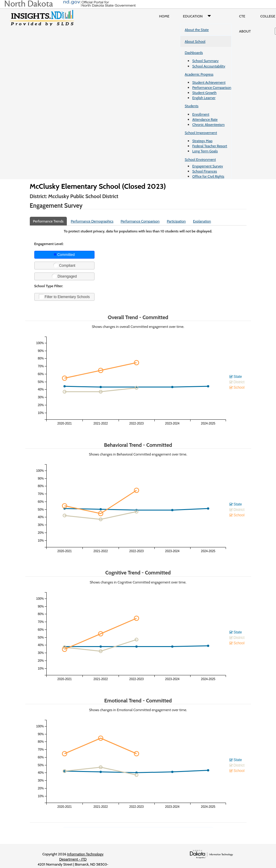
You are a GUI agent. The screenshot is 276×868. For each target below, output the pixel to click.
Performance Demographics (92, 221)
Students (192, 106)
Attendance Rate (205, 119)
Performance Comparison (212, 87)
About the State (197, 30)
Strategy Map (202, 141)
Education (198, 16)
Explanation (202, 221)
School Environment (200, 159)
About (245, 31)
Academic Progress (199, 74)
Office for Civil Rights (208, 176)
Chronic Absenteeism (209, 124)
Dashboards (194, 53)
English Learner (204, 98)
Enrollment (201, 114)
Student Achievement (209, 82)
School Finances (205, 171)
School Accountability (209, 66)
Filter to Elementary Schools (64, 297)
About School (195, 41)
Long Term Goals (205, 151)
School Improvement (201, 133)
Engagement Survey (208, 166)
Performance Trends (48, 221)
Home (164, 16)
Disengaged (64, 276)
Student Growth (205, 93)
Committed (64, 255)
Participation (176, 221)
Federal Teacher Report (210, 146)
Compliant (64, 265)
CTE (242, 16)
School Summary (206, 61)
